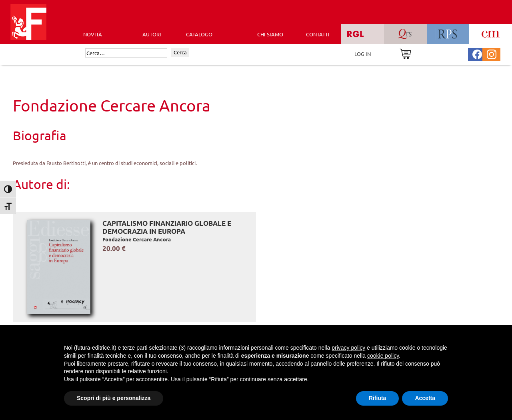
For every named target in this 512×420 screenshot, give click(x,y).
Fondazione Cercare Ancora (137, 239)
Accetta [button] (425, 398)
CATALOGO (199, 34)
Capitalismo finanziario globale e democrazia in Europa (167, 227)
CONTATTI (318, 34)
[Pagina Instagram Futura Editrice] (492, 53)
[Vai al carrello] (405, 53)
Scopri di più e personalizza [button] (114, 398)
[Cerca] (126, 53)
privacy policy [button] (348, 348)
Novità (93, 34)
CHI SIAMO (270, 34)
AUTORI (152, 34)
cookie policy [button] (383, 356)
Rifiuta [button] (378, 398)
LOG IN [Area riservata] (363, 54)
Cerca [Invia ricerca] (180, 52)
